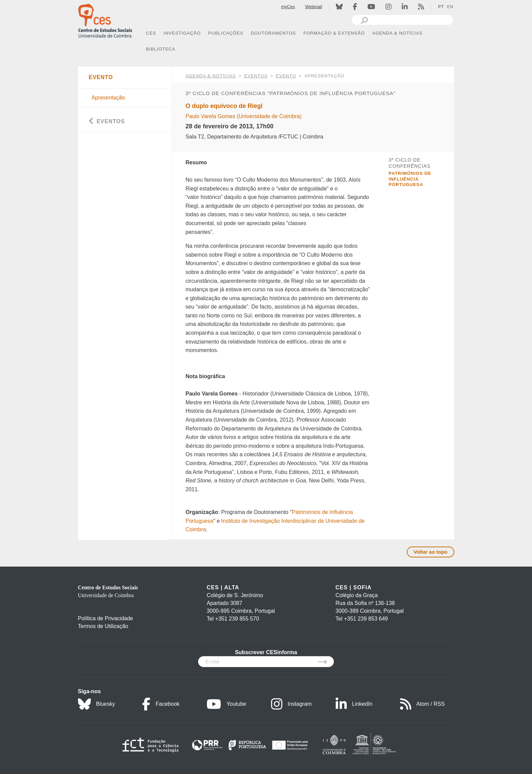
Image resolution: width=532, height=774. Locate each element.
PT (441, 7)
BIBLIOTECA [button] (161, 49)
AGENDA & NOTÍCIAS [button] (397, 33)
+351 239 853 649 (366, 619)
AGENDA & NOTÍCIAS (211, 76)
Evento (286, 76)
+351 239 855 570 (237, 619)
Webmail (313, 7)
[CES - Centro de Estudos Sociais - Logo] (105, 20)
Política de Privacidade (106, 618)
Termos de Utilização (103, 626)
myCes (288, 7)
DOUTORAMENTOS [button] (273, 33)
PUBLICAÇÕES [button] (226, 33)
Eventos (256, 76)
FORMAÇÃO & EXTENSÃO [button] (334, 33)
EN (450, 7)
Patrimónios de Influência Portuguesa (410, 179)
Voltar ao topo (431, 552)
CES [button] (151, 33)
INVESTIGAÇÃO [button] (182, 33)
